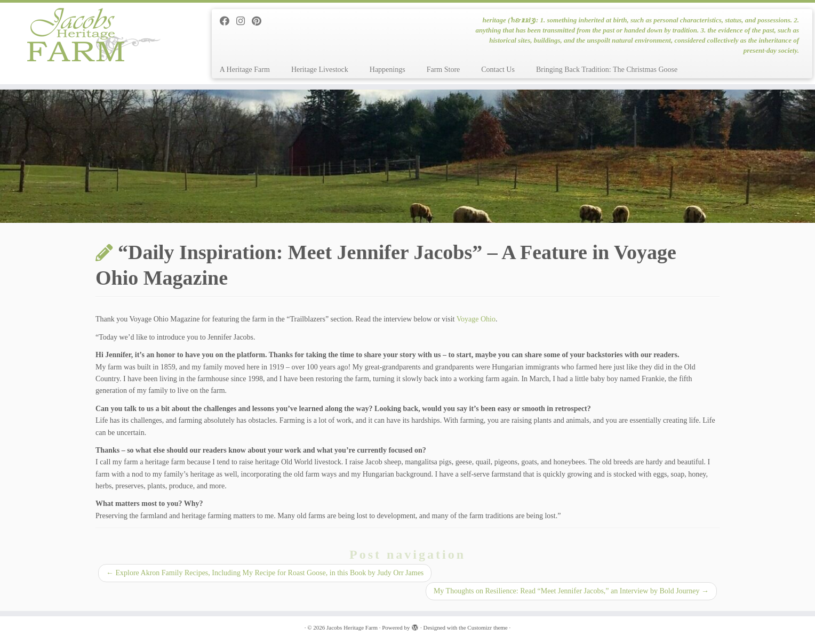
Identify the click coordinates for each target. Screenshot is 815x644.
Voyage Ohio (476, 319)
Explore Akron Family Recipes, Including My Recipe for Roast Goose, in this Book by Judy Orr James (265, 573)
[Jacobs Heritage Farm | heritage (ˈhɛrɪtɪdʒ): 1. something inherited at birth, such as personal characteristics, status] (94, 35)
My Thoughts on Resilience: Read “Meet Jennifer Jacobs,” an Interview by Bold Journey (571, 591)
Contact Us (498, 70)
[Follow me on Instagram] (244, 21)
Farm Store (444, 70)
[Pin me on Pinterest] (260, 21)
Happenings (387, 70)
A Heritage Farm (245, 70)
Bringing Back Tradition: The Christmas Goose (607, 70)
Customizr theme (487, 627)
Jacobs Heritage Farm (352, 627)
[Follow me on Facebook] (228, 21)
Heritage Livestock (320, 70)
